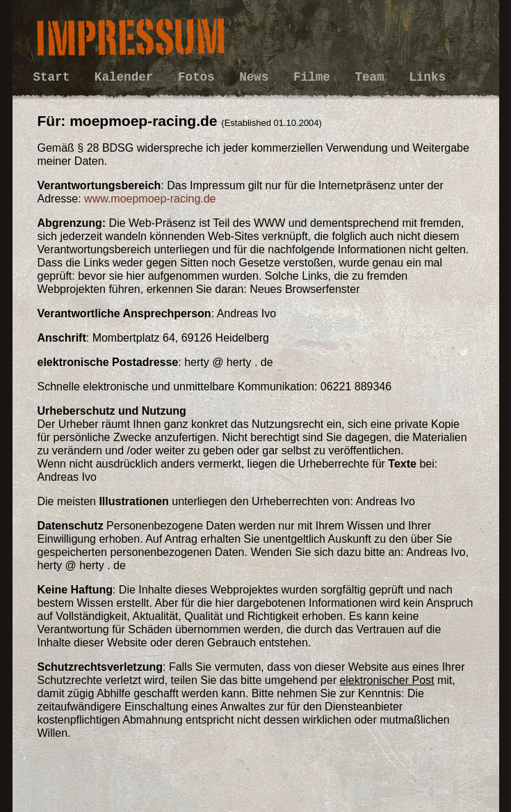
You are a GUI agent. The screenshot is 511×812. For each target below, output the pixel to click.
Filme (315, 77)
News (258, 77)
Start (55, 77)
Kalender (128, 77)
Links (427, 77)
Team (373, 77)
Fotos (200, 77)
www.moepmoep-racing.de (150, 199)
